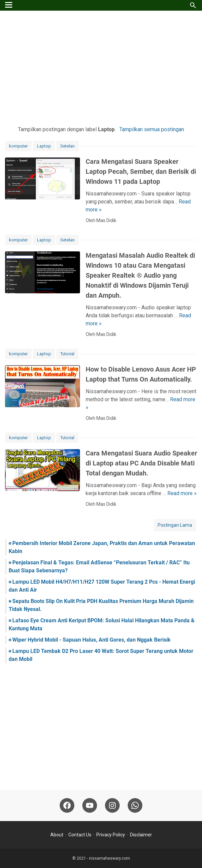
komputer (18, 146)
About (57, 835)
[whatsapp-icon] (135, 805)
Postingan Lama (175, 525)
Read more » (182, 493)
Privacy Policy (111, 835)
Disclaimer (141, 835)
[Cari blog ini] (193, 5)
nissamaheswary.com (109, 858)
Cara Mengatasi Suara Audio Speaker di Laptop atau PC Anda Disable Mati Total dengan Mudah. (141, 463)
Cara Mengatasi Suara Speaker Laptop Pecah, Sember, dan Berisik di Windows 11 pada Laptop (141, 171)
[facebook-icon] (67, 805)
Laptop (44, 146)
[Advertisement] (101, 67)
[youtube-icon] (90, 805)
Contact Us (80, 835)
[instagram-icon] (112, 805)
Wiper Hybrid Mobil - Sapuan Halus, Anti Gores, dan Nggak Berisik (91, 640)
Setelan (67, 146)
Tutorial (67, 354)
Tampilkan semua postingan (152, 129)
